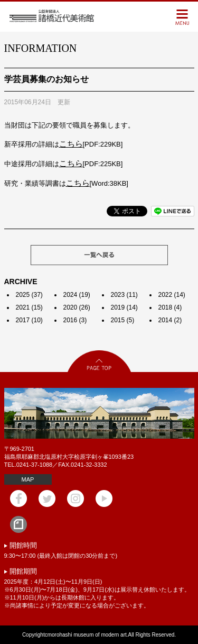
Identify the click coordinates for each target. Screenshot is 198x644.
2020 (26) (77, 307)
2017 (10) (29, 320)
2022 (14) (172, 295)
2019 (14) (124, 307)
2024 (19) (77, 295)
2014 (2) (170, 320)
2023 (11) (124, 295)
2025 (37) (29, 295)
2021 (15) (29, 307)
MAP (28, 479)
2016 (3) (75, 320)
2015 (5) (123, 320)
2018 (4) (170, 307)
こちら (71, 144)
